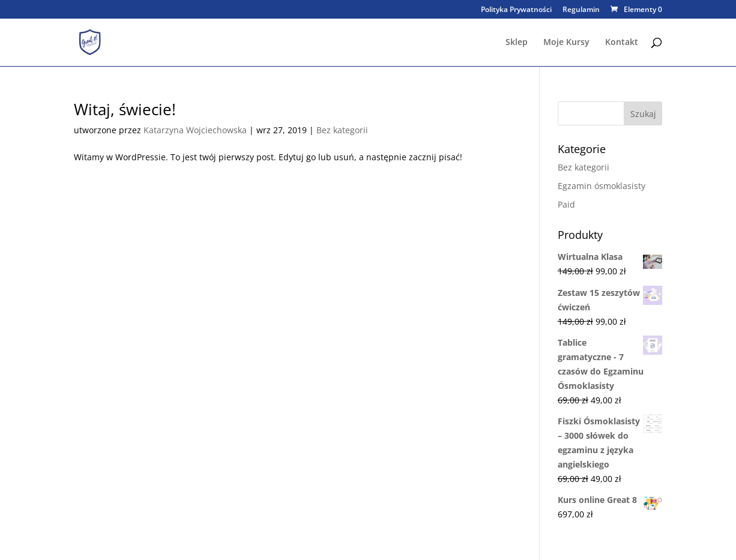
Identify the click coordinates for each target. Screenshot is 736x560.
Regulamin (581, 10)
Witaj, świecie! (125, 109)
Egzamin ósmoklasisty (602, 186)
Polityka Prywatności (516, 10)
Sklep (517, 43)
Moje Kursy (566, 43)
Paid (566, 204)
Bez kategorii (342, 130)
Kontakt (622, 43)
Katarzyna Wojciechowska (195, 130)
